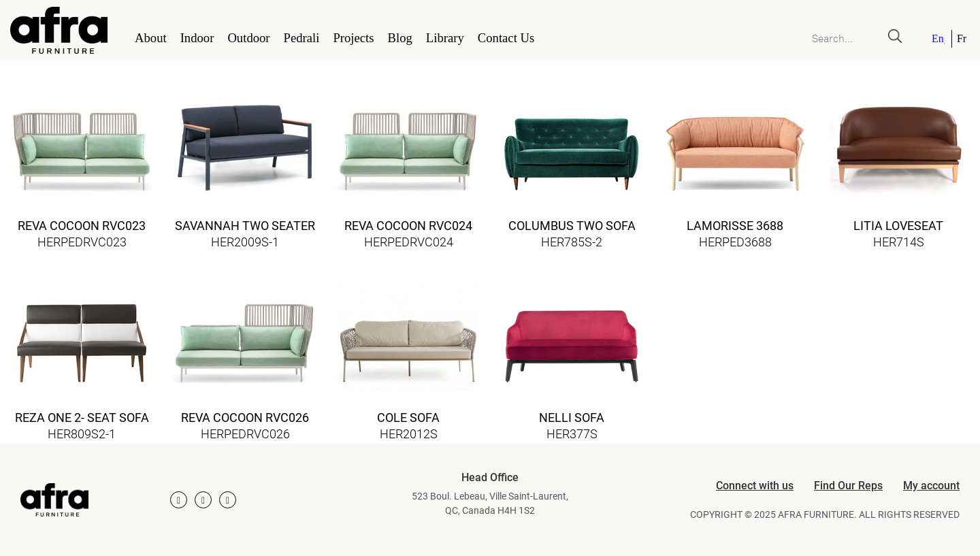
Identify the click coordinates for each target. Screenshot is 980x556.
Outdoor (248, 38)
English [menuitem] (938, 39)
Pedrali (302, 38)
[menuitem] (939, 39)
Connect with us (755, 486)
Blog (400, 38)
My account (931, 486)
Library (445, 38)
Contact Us (506, 38)
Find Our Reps (848, 486)
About (151, 38)
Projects (353, 38)
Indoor (197, 38)
